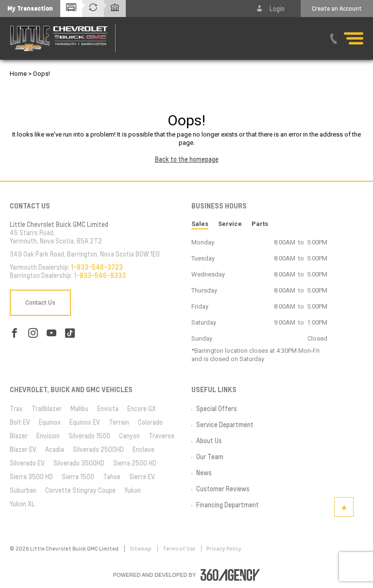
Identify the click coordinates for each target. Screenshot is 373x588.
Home (18, 74)
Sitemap (141, 549)
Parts (260, 224)
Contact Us (40, 303)
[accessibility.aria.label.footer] (230, 575)
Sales (200, 224)
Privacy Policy (224, 549)
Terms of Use (179, 549)
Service (230, 224)
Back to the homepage (187, 159)
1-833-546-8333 (100, 276)
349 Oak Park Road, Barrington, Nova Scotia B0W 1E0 (85, 254)
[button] (30, 9)
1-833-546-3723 (97, 267)
